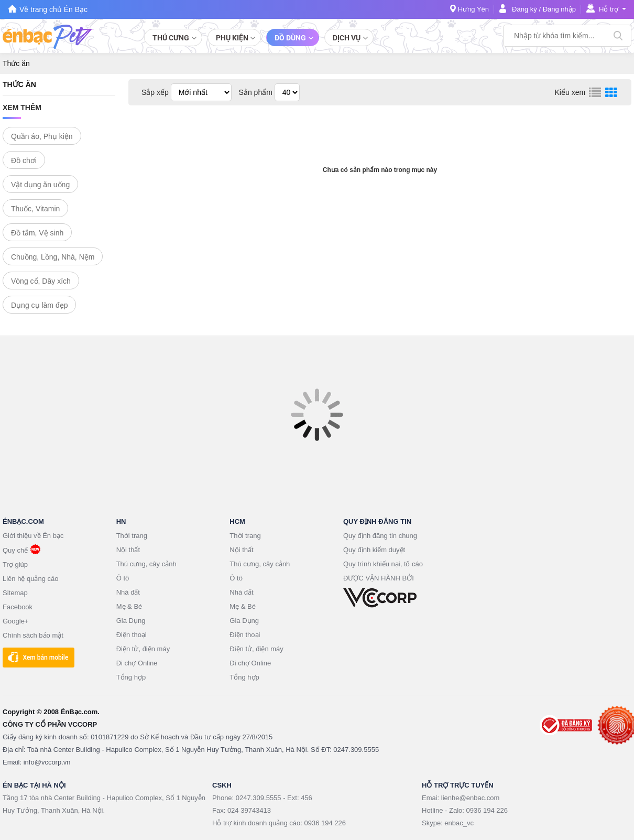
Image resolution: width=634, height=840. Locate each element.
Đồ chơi (24, 160)
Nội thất (128, 550)
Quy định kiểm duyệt (374, 550)
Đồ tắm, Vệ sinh (37, 233)
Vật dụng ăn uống (40, 185)
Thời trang (132, 536)
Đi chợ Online (137, 663)
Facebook (18, 607)
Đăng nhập (559, 9)
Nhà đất (128, 592)
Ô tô (123, 578)
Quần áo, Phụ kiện (42, 136)
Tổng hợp (131, 677)
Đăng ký (524, 9)
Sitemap (15, 593)
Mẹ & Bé (129, 606)
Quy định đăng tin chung (380, 536)
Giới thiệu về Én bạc (33, 536)
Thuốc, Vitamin (35, 209)
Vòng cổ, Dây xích (41, 281)
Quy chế (15, 550)
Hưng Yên (473, 9)
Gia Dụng (131, 621)
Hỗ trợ (609, 9)
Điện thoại (132, 635)
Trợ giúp (15, 564)
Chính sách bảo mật (33, 635)
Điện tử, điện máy (143, 649)
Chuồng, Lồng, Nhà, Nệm (53, 257)
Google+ (16, 621)
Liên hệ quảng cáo (31, 579)
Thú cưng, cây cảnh (146, 564)
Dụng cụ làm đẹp (39, 305)
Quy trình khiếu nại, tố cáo (383, 564)
